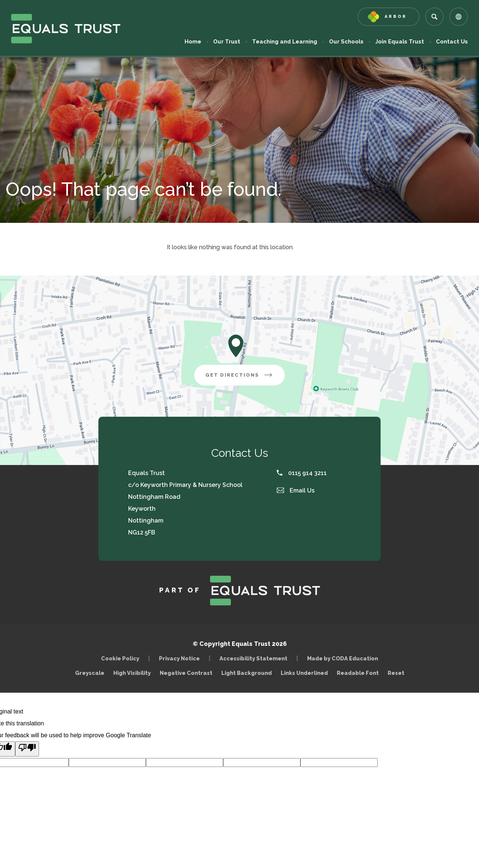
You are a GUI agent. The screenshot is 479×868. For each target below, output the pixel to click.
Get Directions (245, 378)
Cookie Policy (120, 658)
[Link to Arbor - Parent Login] (389, 17)
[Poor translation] (27, 749)
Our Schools (346, 42)
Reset (396, 673)
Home (193, 42)
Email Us (296, 490)
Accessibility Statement (253, 658)
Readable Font (358, 673)
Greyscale (90, 673)
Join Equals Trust (400, 42)
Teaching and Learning (285, 42)
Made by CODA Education (344, 658)
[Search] (434, 17)
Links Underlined (304, 673)
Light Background (247, 673)
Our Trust (227, 42)
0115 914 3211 (302, 473)
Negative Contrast (186, 673)
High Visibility (132, 673)
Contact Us (452, 42)
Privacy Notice (179, 658)
